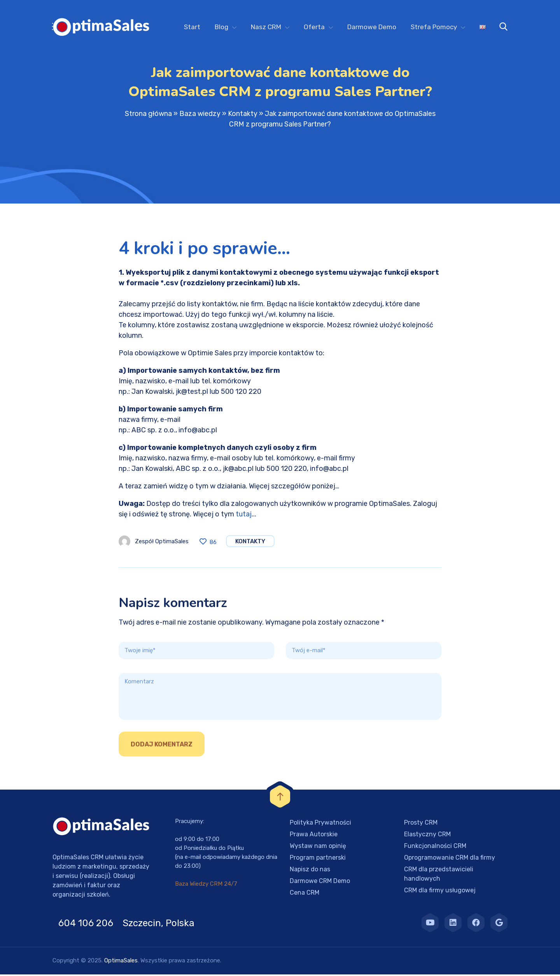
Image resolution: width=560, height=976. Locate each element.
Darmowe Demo (372, 27)
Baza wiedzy (200, 115)
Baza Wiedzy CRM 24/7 (206, 885)
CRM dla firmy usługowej (440, 892)
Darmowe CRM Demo (320, 882)
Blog (221, 27)
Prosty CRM (421, 824)
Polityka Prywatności (320, 824)
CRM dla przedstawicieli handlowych (439, 875)
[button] (16, 960)
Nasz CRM (266, 27)
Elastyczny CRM (427, 836)
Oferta (314, 27)
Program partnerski (318, 859)
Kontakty (243, 115)
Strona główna (148, 115)
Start (192, 27)
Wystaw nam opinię (318, 847)
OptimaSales (121, 962)
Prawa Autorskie (314, 836)
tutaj (244, 516)
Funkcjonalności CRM (435, 847)
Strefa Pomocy (434, 27)
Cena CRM (304, 894)
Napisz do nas (310, 871)
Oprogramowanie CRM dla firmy (450, 859)
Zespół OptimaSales (162, 543)
